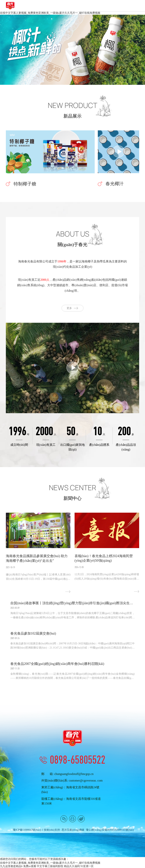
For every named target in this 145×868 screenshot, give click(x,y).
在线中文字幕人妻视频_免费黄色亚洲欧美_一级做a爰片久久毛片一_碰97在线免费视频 (50, 13)
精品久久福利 (72, 866)
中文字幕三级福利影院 (50, 866)
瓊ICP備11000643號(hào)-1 (28, 830)
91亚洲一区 (87, 866)
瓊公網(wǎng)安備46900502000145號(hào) (110, 830)
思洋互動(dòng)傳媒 (73, 830)
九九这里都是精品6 (11, 866)
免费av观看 (30, 866)
